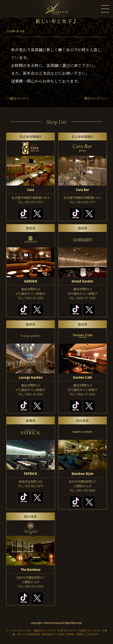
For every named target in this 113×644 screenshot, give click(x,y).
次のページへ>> (95, 98)
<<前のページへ (18, 98)
